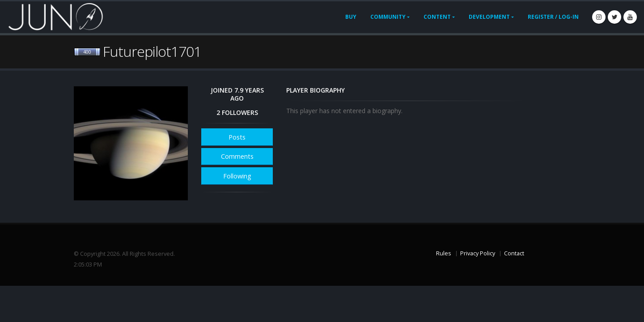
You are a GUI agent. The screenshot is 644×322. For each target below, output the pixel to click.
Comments (237, 156)
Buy (351, 17)
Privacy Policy (478, 253)
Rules (444, 253)
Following (237, 176)
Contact (514, 253)
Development (489, 17)
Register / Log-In (553, 17)
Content (437, 17)
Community (388, 17)
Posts (237, 137)
